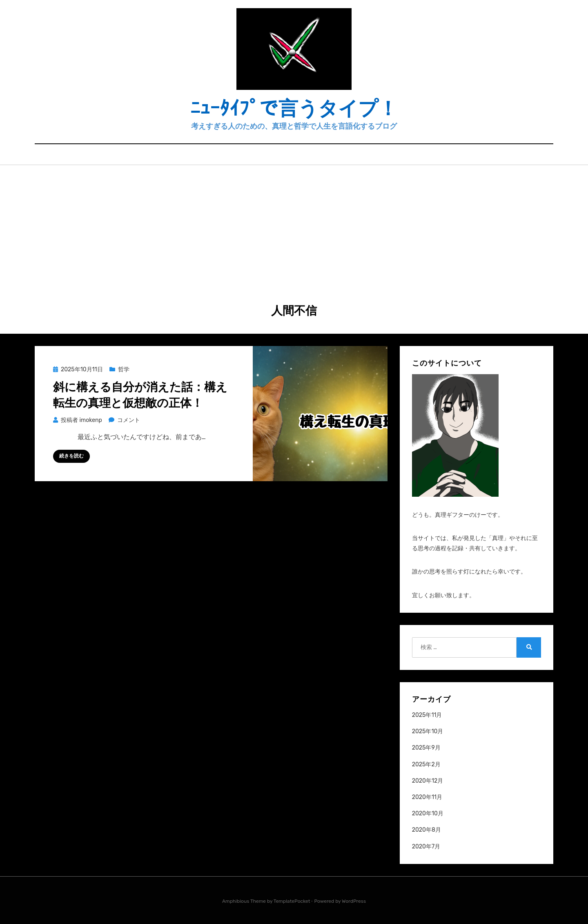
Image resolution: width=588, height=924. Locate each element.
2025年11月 (427, 715)
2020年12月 (428, 781)
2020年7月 (426, 847)
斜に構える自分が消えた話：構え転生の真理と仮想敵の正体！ (140, 395)
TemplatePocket (292, 901)
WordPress (354, 901)
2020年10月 (428, 814)
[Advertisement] (294, 226)
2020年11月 (427, 797)
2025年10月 (428, 731)
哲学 (124, 369)
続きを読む (71, 456)
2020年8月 (427, 830)
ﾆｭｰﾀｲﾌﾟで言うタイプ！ (294, 108)
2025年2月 (426, 764)
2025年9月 (426, 748)
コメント (128, 420)
